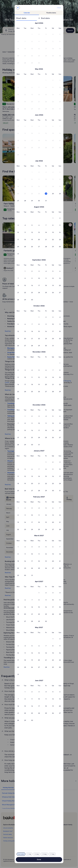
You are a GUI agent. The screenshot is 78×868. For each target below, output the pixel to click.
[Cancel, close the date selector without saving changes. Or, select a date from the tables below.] (18, 8)
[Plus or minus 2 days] (37, 854)
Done (39, 859)
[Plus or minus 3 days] (44, 854)
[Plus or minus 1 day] (29, 854)
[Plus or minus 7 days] (52, 854)
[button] (32, 34)
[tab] (27, 13)
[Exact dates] (21, 854)
